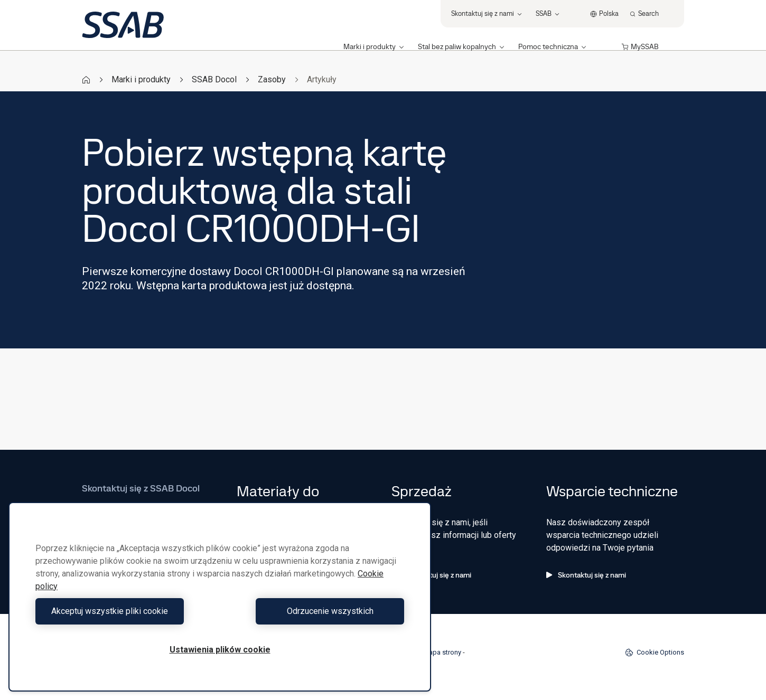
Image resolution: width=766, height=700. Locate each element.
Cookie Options (655, 652)
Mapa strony (442, 652)
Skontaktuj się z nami (431, 575)
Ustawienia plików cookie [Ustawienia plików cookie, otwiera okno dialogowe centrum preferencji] (220, 650)
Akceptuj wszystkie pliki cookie (125, 611)
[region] (220, 597)
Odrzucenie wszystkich (315, 611)
